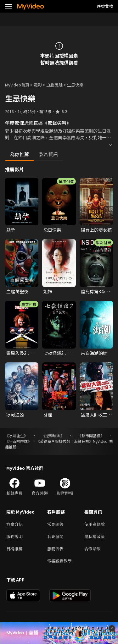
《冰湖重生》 (16, 435)
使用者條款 (95, 524)
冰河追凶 (15, 415)
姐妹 (48, 291)
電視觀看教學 (59, 561)
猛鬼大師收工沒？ (94, 415)
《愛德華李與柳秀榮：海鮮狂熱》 (65, 441)
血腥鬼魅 (54, 85)
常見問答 (55, 524)
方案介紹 (14, 524)
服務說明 (14, 536)
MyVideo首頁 (17, 85)
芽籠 (48, 415)
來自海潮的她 (94, 353)
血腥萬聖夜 (17, 291)
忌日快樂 (52, 230)
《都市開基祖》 (91, 435)
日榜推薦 (14, 549)
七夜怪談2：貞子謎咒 (58, 353)
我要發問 (55, 536)
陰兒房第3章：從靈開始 (95, 291)
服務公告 (55, 549)
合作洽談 (93, 549)
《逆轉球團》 (53, 435)
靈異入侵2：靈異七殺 (21, 353)
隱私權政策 (95, 536)
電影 (38, 85)
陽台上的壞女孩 (96, 230)
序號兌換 (105, 6)
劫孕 (11, 230)
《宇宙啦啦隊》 (18, 441)
